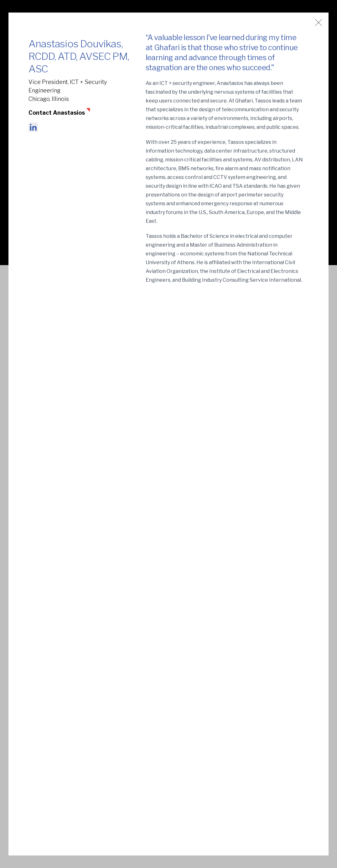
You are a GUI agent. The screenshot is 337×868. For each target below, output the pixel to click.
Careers (223, 801)
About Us (163, 773)
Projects (162, 787)
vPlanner (224, 787)
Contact (224, 815)
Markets (162, 801)
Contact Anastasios (57, 113)
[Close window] (319, 23)
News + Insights (233, 773)
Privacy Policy (291, 787)
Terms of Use (290, 773)
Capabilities (166, 815)
